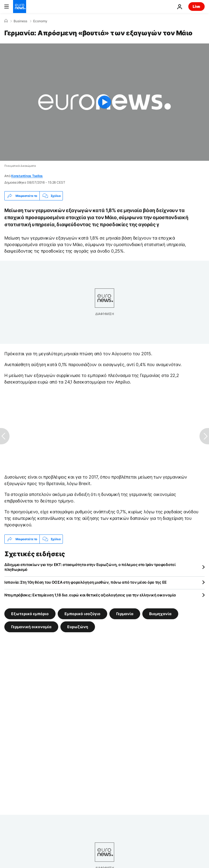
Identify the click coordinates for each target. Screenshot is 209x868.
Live (196, 6)
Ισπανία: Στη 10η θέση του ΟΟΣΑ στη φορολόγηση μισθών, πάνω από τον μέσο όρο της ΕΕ (86, 582)
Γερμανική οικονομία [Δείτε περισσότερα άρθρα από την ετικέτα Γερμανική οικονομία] (31, 627)
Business (20, 21)
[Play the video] (104, 102)
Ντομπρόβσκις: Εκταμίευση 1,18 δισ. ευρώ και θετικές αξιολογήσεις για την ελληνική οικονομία (90, 595)
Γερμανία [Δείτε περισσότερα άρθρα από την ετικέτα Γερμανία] (125, 614)
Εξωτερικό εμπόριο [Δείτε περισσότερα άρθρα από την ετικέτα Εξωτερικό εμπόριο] (30, 614)
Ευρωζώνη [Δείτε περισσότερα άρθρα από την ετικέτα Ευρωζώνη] (78, 627)
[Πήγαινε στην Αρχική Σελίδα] (20, 7)
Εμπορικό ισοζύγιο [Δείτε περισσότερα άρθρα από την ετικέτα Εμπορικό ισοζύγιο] (82, 614)
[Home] (6, 21)
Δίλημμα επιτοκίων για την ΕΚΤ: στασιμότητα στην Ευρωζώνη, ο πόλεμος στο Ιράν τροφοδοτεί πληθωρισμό (90, 567)
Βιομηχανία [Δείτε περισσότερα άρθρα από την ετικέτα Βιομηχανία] (160, 614)
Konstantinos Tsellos (27, 176)
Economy (40, 21)
